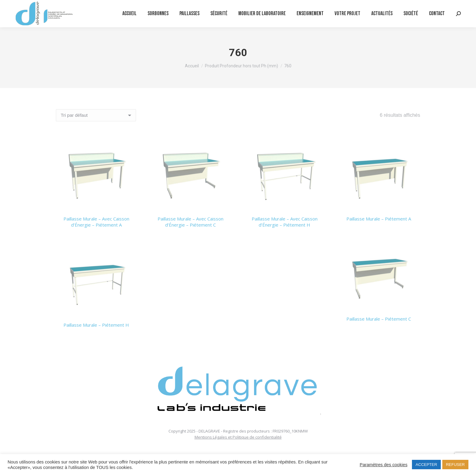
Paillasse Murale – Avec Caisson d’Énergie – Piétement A (96, 222)
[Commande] (96, 115)
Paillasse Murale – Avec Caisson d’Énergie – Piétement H (285, 222)
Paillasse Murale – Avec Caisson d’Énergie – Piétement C (190, 222)
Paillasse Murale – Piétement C (379, 319)
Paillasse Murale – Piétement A (379, 219)
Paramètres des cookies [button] (384, 465)
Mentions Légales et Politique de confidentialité (238, 437)
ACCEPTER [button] (426, 465)
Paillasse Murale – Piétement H (96, 325)
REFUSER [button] (455, 465)
